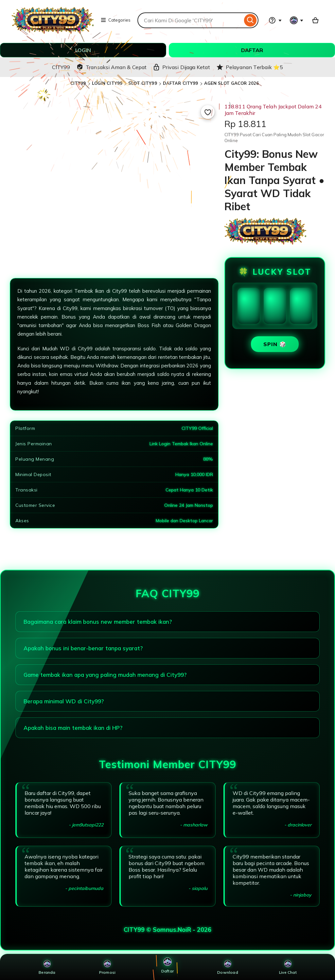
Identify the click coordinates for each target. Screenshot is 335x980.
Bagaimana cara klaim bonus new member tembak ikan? (98, 622)
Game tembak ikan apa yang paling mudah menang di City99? (105, 675)
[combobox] (190, 20)
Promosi (107, 967)
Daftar (167, 965)
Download (228, 967)
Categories (115, 20)
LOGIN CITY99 (107, 83)
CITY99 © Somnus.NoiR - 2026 (167, 930)
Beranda (47, 967)
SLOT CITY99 (142, 83)
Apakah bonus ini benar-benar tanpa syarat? (83, 648)
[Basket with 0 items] (315, 20)
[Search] (250, 20)
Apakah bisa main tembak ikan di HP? (73, 728)
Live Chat (288, 967)
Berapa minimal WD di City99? (64, 701)
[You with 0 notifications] (297, 20)
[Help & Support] (275, 20)
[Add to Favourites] (208, 112)
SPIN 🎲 (275, 344)
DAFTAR (252, 50)
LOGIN (83, 50)
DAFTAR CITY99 (181, 83)
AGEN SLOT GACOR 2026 (232, 83)
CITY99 (78, 83)
